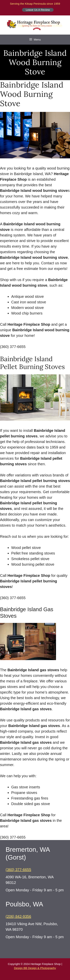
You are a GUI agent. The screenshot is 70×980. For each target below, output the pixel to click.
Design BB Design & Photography (35, 968)
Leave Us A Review (38, 10)
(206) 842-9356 (18, 916)
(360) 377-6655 (18, 870)
